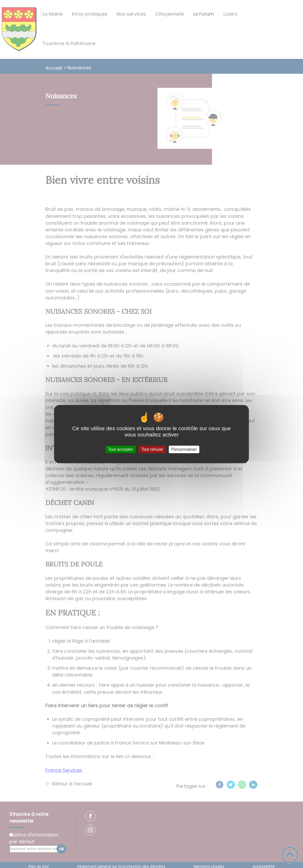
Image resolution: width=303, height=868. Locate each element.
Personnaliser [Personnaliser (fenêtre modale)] (184, 449)
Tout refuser (152, 449)
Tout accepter (120, 449)
